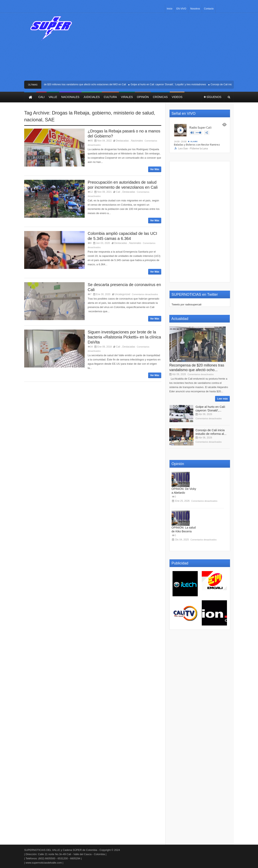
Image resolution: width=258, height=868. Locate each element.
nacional (33, 120)
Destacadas (122, 141)
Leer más (222, 399)
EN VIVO (181, 9)
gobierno (101, 113)
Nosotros (195, 9)
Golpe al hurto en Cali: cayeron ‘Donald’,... (211, 409)
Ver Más (155, 169)
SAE (50, 120)
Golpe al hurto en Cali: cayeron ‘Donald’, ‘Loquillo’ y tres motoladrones (176, 84)
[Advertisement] (159, 48)
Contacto (209, 9)
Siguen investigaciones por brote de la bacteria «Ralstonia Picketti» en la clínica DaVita (124, 337)
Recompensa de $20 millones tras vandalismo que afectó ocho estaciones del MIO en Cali (85, 84)
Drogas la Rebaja (70, 113)
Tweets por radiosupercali (186, 304)
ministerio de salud (134, 113)
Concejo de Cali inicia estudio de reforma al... (211, 432)
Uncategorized (122, 294)
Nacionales (137, 141)
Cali (118, 192)
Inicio (170, 9)
